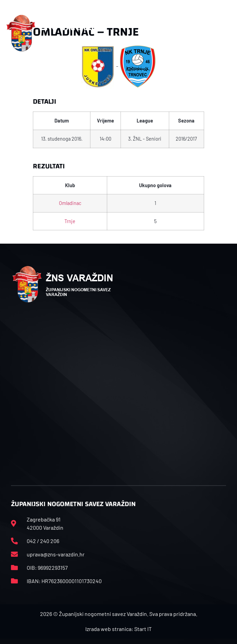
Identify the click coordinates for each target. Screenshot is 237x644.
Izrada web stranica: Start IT (118, 629)
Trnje (70, 221)
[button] (224, 33)
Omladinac (70, 203)
